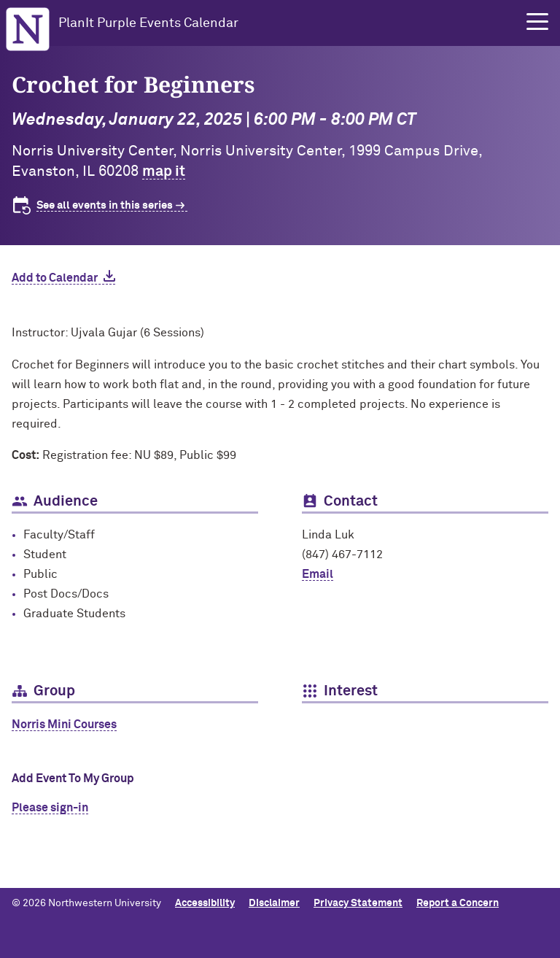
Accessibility (205, 903)
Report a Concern (458, 903)
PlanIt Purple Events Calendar (148, 23)
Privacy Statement (358, 903)
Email (318, 574)
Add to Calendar (55, 278)
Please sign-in (50, 808)
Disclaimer (274, 903)
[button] (537, 22)
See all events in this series (105, 205)
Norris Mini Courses (64, 725)
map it (164, 171)
